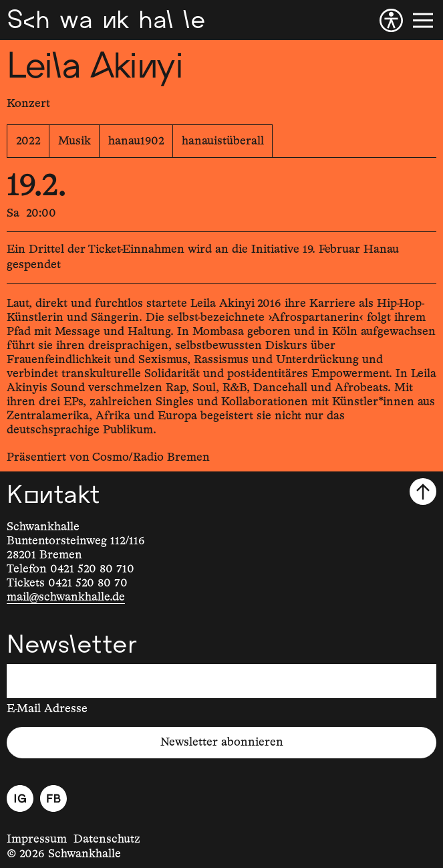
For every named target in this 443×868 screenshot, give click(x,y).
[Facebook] (53, 798)
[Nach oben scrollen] (423, 492)
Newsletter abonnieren (222, 742)
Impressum (37, 839)
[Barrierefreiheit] (391, 20)
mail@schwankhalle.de (66, 597)
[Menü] (423, 20)
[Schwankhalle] (106, 20)
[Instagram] (20, 798)
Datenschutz (107, 839)
